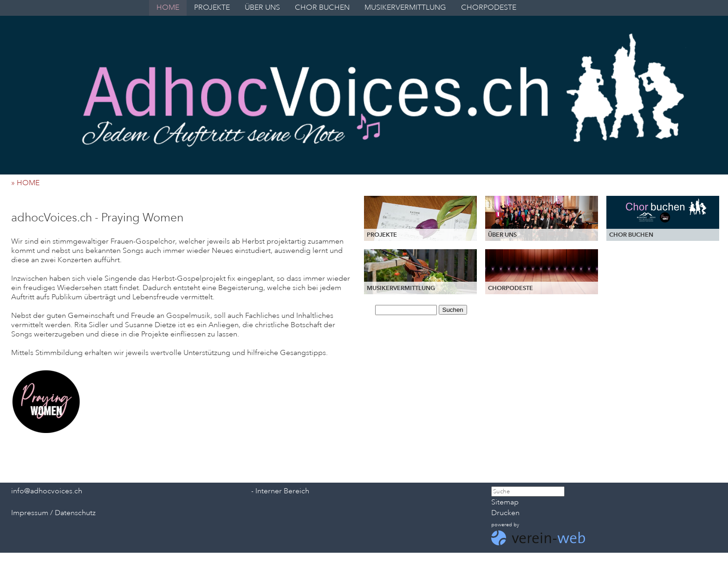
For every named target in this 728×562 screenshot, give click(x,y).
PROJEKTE (212, 7)
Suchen (453, 310)
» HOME (28, 183)
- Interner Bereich (280, 491)
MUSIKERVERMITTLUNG (405, 7)
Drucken (505, 513)
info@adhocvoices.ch (47, 491)
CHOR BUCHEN (322, 7)
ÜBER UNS (262, 7)
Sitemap (505, 502)
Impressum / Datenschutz (53, 513)
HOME (168, 7)
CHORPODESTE (489, 7)
